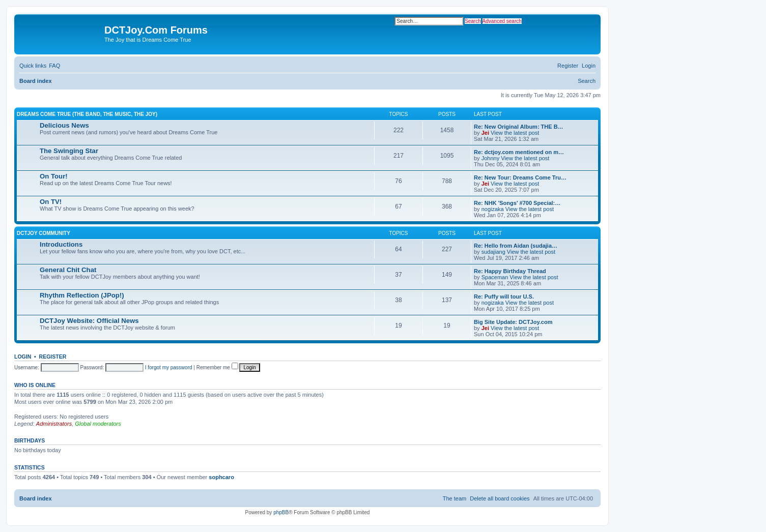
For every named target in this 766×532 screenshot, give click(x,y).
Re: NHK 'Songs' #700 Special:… (517, 203)
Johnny (490, 158)
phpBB (281, 512)
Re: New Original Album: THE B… (519, 127)
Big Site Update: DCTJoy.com (513, 322)
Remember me (217, 367)
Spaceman (495, 277)
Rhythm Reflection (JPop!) (82, 295)
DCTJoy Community (44, 233)
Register (53, 357)
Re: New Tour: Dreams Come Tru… (520, 178)
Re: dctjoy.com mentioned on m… (519, 152)
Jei (485, 133)
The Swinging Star (69, 151)
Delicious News (64, 125)
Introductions (61, 244)
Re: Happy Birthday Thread (510, 271)
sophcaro (221, 477)
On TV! (51, 202)
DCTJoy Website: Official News (89, 321)
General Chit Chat (68, 270)
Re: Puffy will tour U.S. (504, 297)
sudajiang (493, 252)
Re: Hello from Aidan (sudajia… (516, 246)
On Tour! (54, 176)
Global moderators (98, 424)
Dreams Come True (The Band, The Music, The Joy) (87, 114)
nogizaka (493, 209)
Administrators (54, 424)
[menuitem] (54, 66)
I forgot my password (169, 367)
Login (23, 357)
